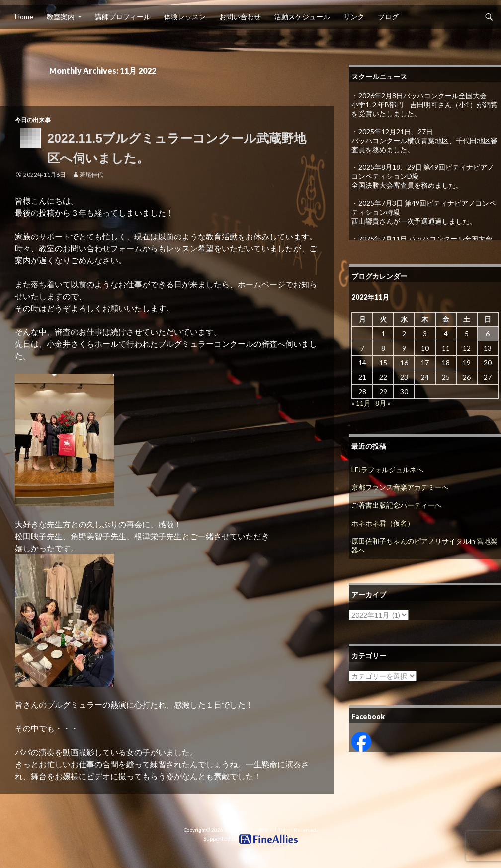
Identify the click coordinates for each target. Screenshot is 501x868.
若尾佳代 (91, 175)
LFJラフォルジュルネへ (387, 469)
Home (24, 17)
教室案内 (61, 17)
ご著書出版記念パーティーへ (397, 505)
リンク (354, 17)
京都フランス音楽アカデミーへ (400, 487)
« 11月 (361, 403)
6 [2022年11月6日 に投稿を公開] (488, 334)
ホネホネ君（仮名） (383, 523)
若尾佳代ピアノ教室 (247, 830)
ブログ (388, 17)
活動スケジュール (302, 17)
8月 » (383, 403)
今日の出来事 (33, 120)
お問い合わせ (240, 17)
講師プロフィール (123, 17)
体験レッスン (185, 17)
